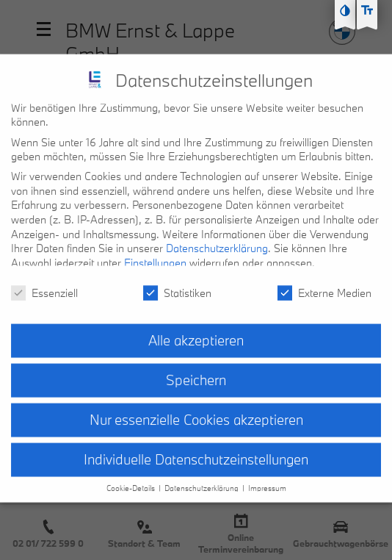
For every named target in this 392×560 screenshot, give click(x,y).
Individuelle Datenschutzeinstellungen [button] (196, 448)
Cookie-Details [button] (132, 476)
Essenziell (44, 281)
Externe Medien (324, 281)
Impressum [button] (267, 476)
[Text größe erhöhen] (367, 10)
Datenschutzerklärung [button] (203, 476)
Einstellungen (155, 251)
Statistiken (177, 281)
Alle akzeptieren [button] (196, 329)
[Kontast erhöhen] (345, 10)
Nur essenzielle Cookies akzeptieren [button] (196, 409)
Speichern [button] (196, 369)
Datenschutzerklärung (217, 237)
